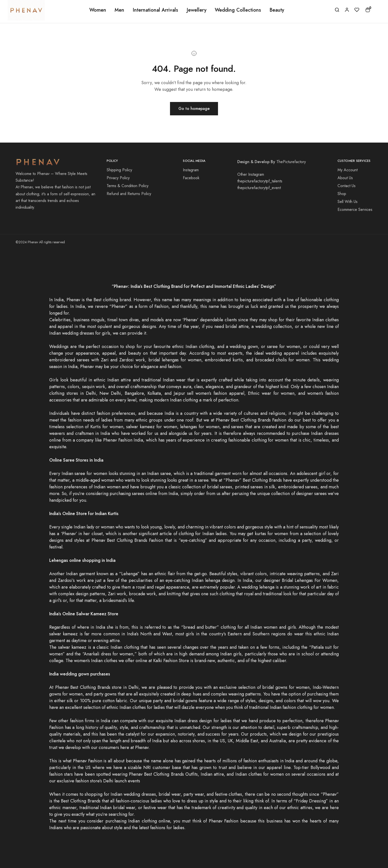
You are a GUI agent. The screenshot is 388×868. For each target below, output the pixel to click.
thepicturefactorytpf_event (259, 188)
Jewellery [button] (196, 10)
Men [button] (119, 10)
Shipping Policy (119, 170)
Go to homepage (194, 109)
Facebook (191, 178)
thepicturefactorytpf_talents (260, 181)
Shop (342, 194)
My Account (348, 170)
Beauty (277, 10)
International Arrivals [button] (155, 10)
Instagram (191, 170)
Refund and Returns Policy (129, 194)
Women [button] (98, 10)
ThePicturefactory (291, 162)
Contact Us (347, 186)
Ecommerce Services (355, 210)
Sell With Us (348, 202)
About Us (345, 178)
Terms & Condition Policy (128, 186)
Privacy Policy (118, 178)
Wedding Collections (238, 10)
